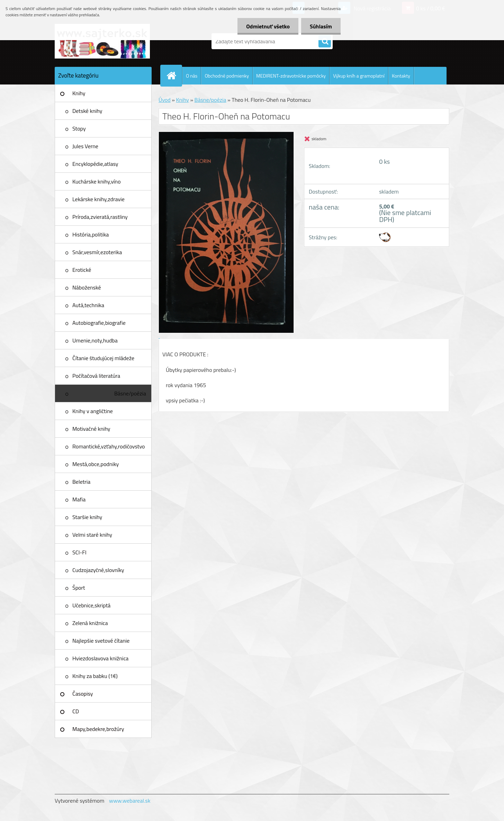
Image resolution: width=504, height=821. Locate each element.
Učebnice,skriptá (91, 605)
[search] (325, 42)
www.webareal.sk (130, 801)
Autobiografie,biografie (99, 323)
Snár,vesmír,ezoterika (97, 252)
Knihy (79, 93)
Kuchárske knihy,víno (97, 181)
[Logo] (102, 41)
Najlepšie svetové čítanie (101, 641)
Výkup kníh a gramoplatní (359, 76)
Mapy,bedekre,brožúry (98, 729)
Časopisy (83, 694)
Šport (79, 588)
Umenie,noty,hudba (95, 340)
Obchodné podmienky (227, 76)
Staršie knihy (87, 517)
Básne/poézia (130, 393)
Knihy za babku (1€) (95, 676)
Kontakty (401, 76)
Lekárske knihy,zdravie (98, 199)
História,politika (91, 234)
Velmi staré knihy (92, 535)
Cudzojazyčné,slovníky (98, 570)
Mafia (79, 499)
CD (76, 711)
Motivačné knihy (91, 429)
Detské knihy (87, 111)
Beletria (81, 482)
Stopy (79, 128)
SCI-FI (79, 552)
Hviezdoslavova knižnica (100, 658)
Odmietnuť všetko (268, 26)
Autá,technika (88, 305)
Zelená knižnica (90, 623)
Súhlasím (321, 26)
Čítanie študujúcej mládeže (103, 358)
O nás (192, 76)
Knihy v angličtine (93, 411)
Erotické (82, 270)
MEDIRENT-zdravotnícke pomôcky (291, 76)
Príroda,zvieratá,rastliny (100, 217)
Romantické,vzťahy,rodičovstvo (109, 446)
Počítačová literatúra (96, 376)
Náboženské (87, 287)
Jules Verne (85, 146)
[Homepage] (174, 75)
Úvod (165, 100)
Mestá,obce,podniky (96, 464)
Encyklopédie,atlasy (95, 164)
